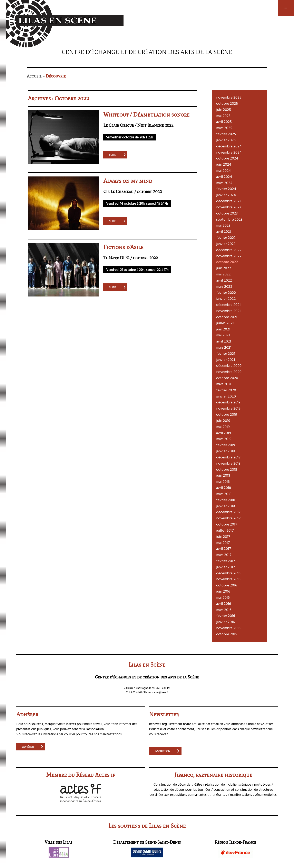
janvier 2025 (226, 140)
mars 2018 (224, 494)
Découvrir (56, 76)
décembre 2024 (229, 146)
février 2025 (226, 134)
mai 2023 (223, 225)
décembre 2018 (228, 457)
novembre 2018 (228, 463)
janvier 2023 (226, 244)
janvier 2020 (226, 396)
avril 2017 (224, 549)
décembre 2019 (228, 402)
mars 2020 (224, 384)
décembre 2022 (229, 250)
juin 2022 (224, 268)
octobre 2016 (227, 585)
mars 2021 (224, 347)
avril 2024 (224, 177)
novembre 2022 (229, 256)
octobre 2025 (227, 103)
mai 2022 (223, 274)
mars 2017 (224, 555)
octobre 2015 (227, 634)
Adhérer (28, 747)
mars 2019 (224, 439)
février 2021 (226, 353)
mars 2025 (224, 128)
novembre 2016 (228, 579)
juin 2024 (224, 164)
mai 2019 (223, 427)
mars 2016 (224, 610)
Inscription (162, 751)
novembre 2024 (229, 152)
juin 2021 (223, 329)
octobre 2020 (227, 378)
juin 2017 (223, 536)
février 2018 (226, 500)
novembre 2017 (228, 518)
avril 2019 (224, 433)
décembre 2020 (229, 366)
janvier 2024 (226, 195)
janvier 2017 (226, 567)
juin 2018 (223, 475)
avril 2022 (224, 280)
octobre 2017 (227, 524)
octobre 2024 (227, 158)
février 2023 (226, 237)
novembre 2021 (228, 311)
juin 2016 (223, 591)
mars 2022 (224, 286)
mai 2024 (224, 170)
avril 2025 (224, 122)
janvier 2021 (226, 360)
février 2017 (226, 561)
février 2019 (226, 445)
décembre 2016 (228, 573)
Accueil (34, 76)
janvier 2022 (226, 298)
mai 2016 (223, 597)
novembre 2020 (229, 372)
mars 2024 (224, 183)
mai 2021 (223, 335)
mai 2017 (223, 543)
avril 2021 (224, 341)
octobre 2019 (227, 414)
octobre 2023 (227, 213)
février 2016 (226, 616)
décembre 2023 (229, 201)
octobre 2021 (227, 317)
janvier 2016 (226, 622)
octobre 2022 (227, 262)
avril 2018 (224, 488)
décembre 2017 (228, 512)
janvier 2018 (226, 506)
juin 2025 (224, 109)
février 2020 (226, 390)
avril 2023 (224, 231)
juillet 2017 (225, 530)
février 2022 (226, 293)
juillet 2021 (225, 323)
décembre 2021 (228, 305)
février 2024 (226, 189)
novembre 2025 (229, 97)
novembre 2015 (228, 628)
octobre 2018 (227, 469)
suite (112, 155)
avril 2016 (224, 604)
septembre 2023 (229, 219)
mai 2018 (223, 481)
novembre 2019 (228, 408)
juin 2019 (223, 421)
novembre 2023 (229, 207)
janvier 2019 (226, 451)
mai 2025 (223, 116)
